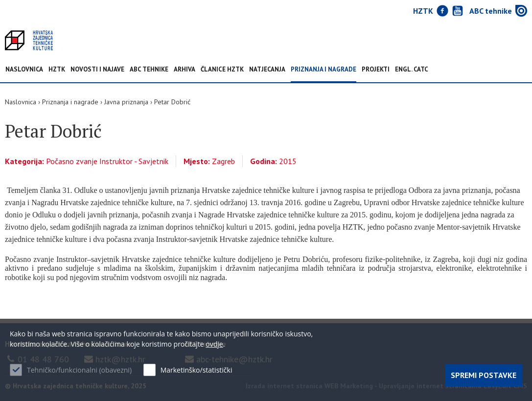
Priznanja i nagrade (324, 70)
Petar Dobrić (172, 102)
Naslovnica (24, 70)
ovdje (214, 344)
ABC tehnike (149, 70)
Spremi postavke (484, 375)
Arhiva (185, 70)
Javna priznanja (126, 102)
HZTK (57, 70)
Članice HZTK (222, 70)
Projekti (376, 70)
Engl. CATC (412, 70)
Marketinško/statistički (197, 370)
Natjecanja (267, 70)
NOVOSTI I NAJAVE (97, 70)
